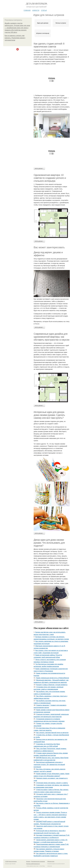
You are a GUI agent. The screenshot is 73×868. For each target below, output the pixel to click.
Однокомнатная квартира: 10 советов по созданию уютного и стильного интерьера (50, 178)
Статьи (44, 10)
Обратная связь (51, 861)
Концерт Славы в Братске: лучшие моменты (52, 685)
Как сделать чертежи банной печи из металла (52, 733)
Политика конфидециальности (33, 864)
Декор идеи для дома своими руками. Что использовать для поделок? (49, 543)
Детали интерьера (37, 4)
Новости (36, 10)
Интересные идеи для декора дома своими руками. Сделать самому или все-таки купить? (49, 415)
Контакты (28, 861)
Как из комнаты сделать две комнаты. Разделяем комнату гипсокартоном (15, 38)
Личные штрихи (61, 23)
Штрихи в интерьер (43, 33)
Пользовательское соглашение (38, 861)
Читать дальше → (39, 168)
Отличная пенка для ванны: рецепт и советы (52, 783)
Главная (27, 10)
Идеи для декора (43, 23)
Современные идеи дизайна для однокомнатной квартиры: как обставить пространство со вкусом (51, 337)
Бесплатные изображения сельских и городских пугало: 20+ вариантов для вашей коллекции (49, 765)
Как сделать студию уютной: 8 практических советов (49, 45)
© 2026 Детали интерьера (11, 861)
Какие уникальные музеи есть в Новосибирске (53, 678)
